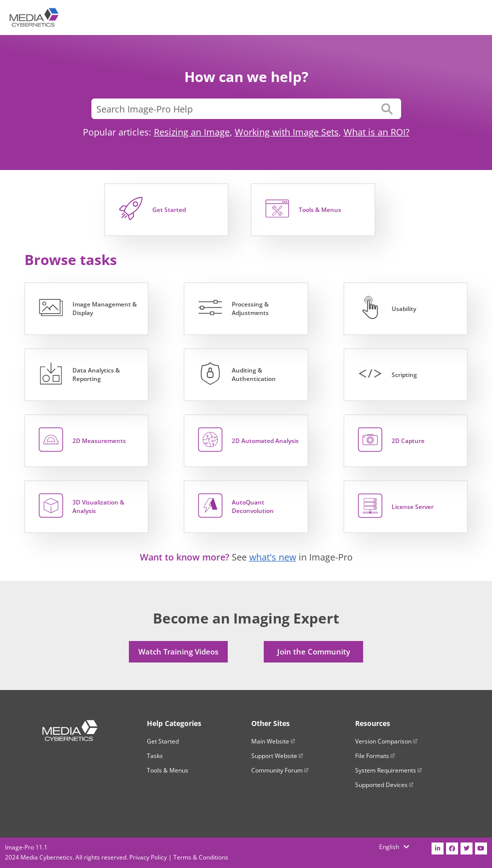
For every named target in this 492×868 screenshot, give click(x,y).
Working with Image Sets (287, 132)
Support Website (277, 756)
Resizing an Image (192, 132)
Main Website (273, 741)
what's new (273, 557)
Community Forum (280, 770)
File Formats (375, 756)
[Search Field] (246, 109)
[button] (387, 109)
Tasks (155, 756)
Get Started (163, 741)
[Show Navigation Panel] (478, 17)
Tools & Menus (168, 770)
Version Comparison (386, 741)
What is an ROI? (377, 132)
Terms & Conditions (201, 857)
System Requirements (389, 770)
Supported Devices (384, 785)
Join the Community (314, 651)
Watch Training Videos (178, 651)
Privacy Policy (148, 857)
